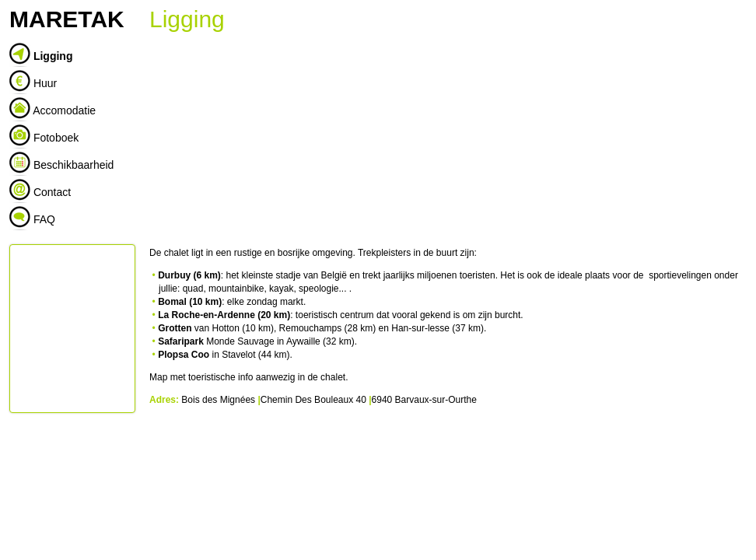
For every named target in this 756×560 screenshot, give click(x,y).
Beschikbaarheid (74, 165)
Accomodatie (64, 110)
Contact (52, 192)
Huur (45, 83)
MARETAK (67, 19)
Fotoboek (56, 138)
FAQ (44, 219)
